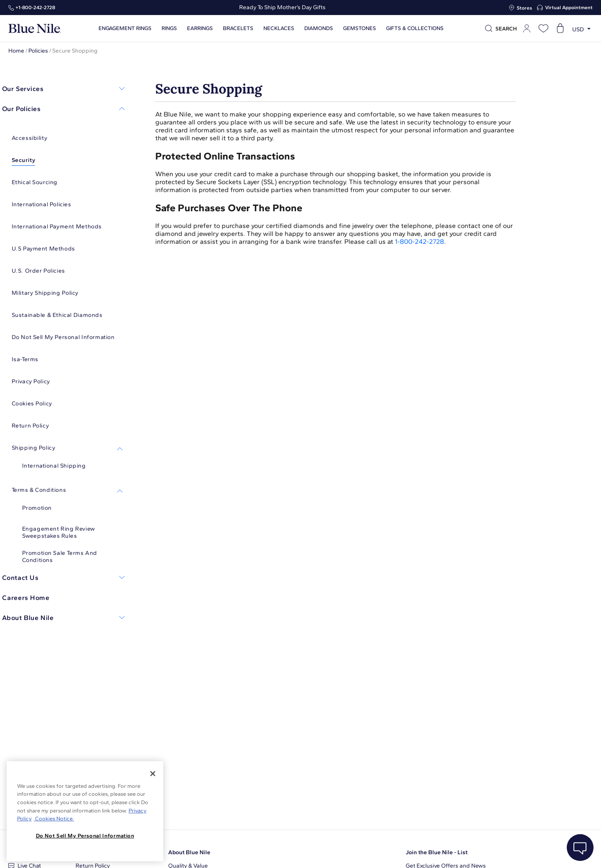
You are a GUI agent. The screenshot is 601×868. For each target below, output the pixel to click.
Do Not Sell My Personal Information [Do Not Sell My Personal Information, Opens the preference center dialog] (85, 836)
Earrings (199, 28)
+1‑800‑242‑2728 (35, 8)
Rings (168, 28)
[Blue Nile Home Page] (35, 29)
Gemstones (359, 28)
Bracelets (237, 28)
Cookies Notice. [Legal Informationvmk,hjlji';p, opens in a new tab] (54, 819)
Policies (38, 51)
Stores (524, 8)
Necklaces (278, 28)
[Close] (153, 774)
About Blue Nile (189, 852)
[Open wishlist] (543, 28)
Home (16, 51)
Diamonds (318, 28)
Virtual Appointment (569, 8)
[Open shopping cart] (560, 28)
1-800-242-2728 (419, 242)
